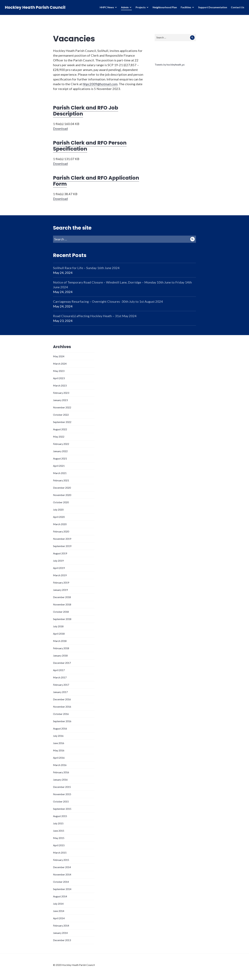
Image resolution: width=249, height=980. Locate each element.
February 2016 (61, 772)
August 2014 (60, 896)
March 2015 (60, 853)
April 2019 (59, 568)
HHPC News (107, 7)
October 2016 (61, 714)
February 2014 (61, 926)
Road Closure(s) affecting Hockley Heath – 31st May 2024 (95, 316)
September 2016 (62, 721)
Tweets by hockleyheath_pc (170, 64)
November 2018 (62, 604)
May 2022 (59, 437)
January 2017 (60, 692)
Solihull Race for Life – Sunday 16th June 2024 (86, 268)
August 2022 (60, 429)
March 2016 (60, 765)
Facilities (186, 7)
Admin (125, 7)
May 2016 (59, 750)
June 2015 (59, 831)
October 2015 (61, 801)
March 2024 (60, 364)
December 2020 (62, 488)
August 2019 (60, 553)
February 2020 (61, 531)
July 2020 (58, 510)
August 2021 (60, 458)
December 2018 (62, 597)
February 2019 (61, 582)
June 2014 (59, 911)
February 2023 (61, 393)
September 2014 (62, 889)
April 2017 (59, 670)
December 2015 (62, 787)
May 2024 (59, 356)
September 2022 (62, 422)
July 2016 (58, 736)
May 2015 (59, 838)
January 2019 (60, 590)
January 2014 (60, 933)
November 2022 (62, 407)
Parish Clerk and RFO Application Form (96, 181)
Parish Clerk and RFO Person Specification (90, 146)
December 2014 (62, 867)
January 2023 (60, 400)
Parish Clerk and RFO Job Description (86, 111)
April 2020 (59, 517)
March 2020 (60, 524)
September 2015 (62, 809)
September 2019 (62, 546)
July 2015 (58, 823)
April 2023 (59, 378)
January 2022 (60, 451)
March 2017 (60, 677)
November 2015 (62, 794)
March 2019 (60, 575)
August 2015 (60, 816)
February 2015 (61, 860)
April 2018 (59, 634)
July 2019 (58, 561)
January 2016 (60, 780)
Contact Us (238, 7)
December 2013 (62, 940)
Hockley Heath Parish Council (35, 7)
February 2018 (61, 648)
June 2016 (59, 743)
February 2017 (61, 685)
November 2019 (62, 539)
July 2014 (58, 904)
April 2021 (59, 466)
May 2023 (59, 371)
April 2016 (59, 758)
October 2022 (61, 415)
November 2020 (62, 495)
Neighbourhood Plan (165, 7)
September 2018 (62, 619)
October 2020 (61, 502)
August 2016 (60, 728)
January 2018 (60, 655)
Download (60, 129)
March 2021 (60, 473)
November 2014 (62, 874)
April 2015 (59, 845)
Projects (141, 7)
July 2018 (58, 626)
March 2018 (60, 641)
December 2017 (62, 663)
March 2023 (60, 385)
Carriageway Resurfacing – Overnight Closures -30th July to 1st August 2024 (108, 301)
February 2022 (61, 444)
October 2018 (61, 612)
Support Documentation (213, 7)
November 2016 (62, 707)
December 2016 (62, 699)
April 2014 (59, 918)
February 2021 (61, 480)
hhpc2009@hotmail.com (100, 84)
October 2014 (61, 882)
